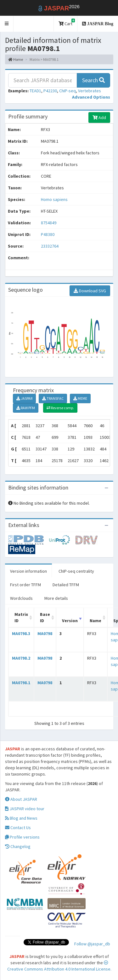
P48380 (48, 234)
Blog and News (21, 818)
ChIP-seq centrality (76, 571)
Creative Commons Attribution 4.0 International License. (59, 966)
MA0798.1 (21, 683)
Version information (28, 571)
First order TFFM (25, 585)
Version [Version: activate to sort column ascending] (70, 621)
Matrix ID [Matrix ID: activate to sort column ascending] (21, 617)
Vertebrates (90, 91)
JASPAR (24, 398)
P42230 (50, 91)
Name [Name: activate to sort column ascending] (96, 621)
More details (56, 598)
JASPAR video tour (25, 809)
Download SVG (90, 291)
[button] (7, 24)
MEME (80, 398)
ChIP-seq (67, 91)
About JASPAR (21, 799)
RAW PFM (26, 408)
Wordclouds (21, 598)
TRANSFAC (53, 398)
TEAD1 (35, 91)
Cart (67, 23)
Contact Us (18, 828)
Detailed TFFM (66, 585)
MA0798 (45, 633)
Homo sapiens (54, 199)
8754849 (49, 223)
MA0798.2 (21, 658)
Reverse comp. (60, 408)
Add (99, 117)
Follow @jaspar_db (92, 944)
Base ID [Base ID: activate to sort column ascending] (45, 617)
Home (16, 59)
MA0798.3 (21, 633)
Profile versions (22, 837)
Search (93, 80)
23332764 (50, 246)
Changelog (18, 846)
